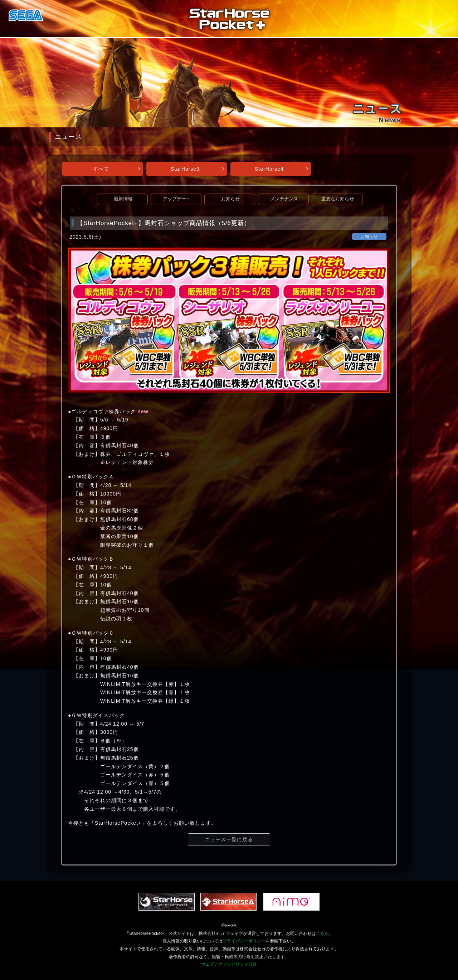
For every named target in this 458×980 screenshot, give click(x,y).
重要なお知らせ (338, 199)
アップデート (177, 199)
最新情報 (123, 199)
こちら (322, 933)
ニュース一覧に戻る (229, 839)
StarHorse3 (185, 169)
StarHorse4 (269, 169)
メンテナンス (284, 199)
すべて (101, 169)
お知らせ (230, 199)
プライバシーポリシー (244, 941)
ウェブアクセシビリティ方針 (229, 964)
